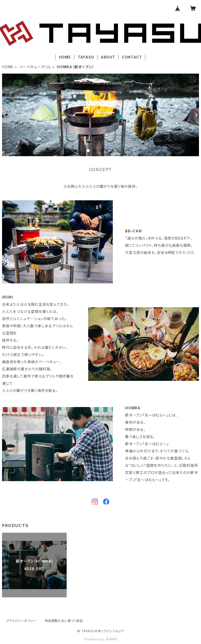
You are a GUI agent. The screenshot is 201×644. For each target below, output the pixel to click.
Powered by (100, 639)
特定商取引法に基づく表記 (64, 621)
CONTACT (132, 57)
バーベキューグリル (35, 67)
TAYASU (86, 57)
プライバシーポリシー (21, 621)
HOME (65, 57)
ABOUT (108, 57)
